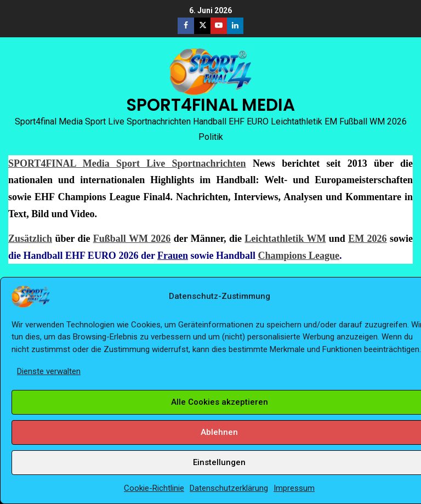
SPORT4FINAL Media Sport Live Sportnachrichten (127, 163)
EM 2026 (367, 239)
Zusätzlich (30, 239)
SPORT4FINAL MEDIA (210, 105)
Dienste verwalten (49, 371)
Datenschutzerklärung (229, 488)
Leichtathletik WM (285, 239)
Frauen (173, 256)
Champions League (299, 256)
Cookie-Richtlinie (154, 488)
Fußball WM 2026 (132, 239)
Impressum (294, 488)
